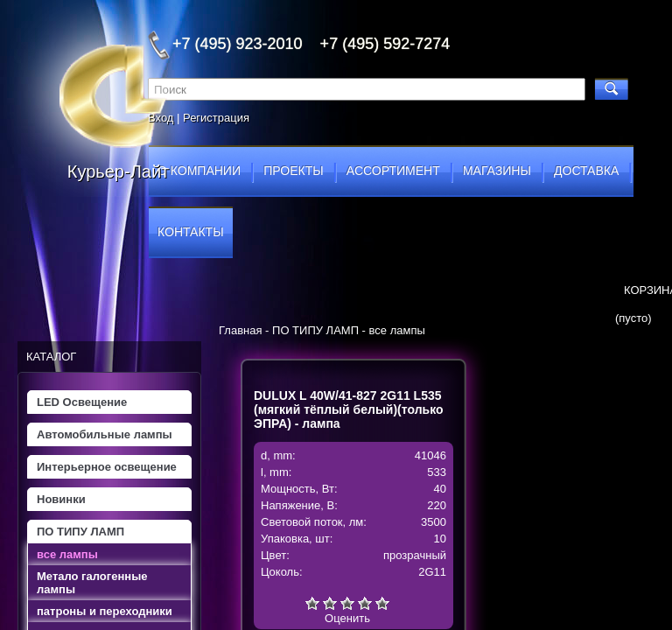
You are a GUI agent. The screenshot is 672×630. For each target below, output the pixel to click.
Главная (240, 330)
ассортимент (393, 171)
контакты (191, 232)
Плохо (330, 603)
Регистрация (216, 118)
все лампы (67, 554)
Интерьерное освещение (107, 467)
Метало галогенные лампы (92, 583)
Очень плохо (312, 603)
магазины (497, 171)
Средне (347, 603)
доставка (586, 171)
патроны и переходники (105, 611)
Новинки (61, 499)
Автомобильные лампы (105, 434)
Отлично (382, 603)
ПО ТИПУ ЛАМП (80, 532)
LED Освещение (82, 402)
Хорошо (365, 603)
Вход (161, 118)
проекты (293, 171)
